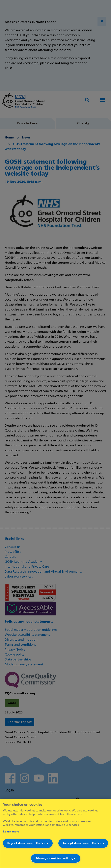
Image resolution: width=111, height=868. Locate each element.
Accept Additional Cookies (83, 843)
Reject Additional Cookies (28, 843)
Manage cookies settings (55, 858)
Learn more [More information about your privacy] (11, 832)
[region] (55, 833)
